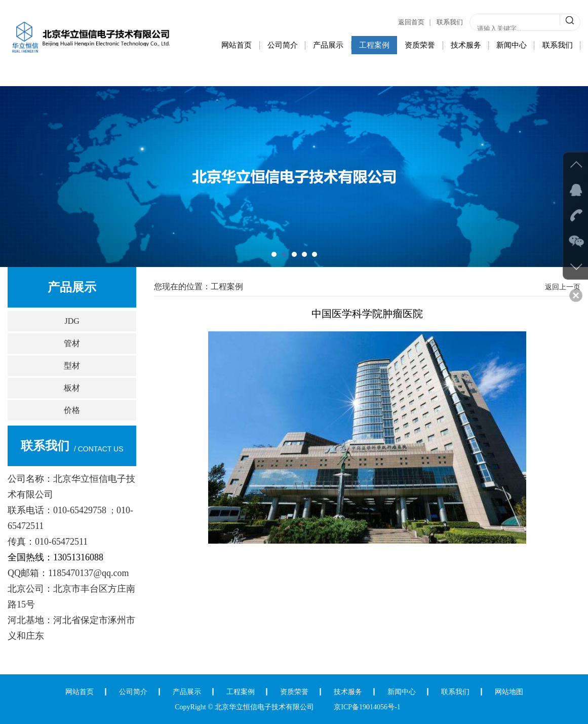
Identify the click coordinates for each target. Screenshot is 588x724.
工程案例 (374, 45)
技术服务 (466, 45)
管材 (72, 343)
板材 (72, 388)
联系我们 (450, 22)
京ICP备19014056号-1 (367, 707)
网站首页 (237, 45)
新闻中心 (512, 45)
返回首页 (411, 22)
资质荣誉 (420, 45)
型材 (72, 366)
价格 (72, 410)
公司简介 (283, 45)
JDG (72, 321)
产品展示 (328, 45)
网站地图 (509, 692)
